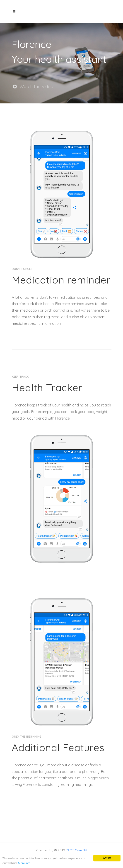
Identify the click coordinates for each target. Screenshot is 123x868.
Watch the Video (33, 86)
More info (24, 863)
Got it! (107, 858)
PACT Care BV (76, 850)
